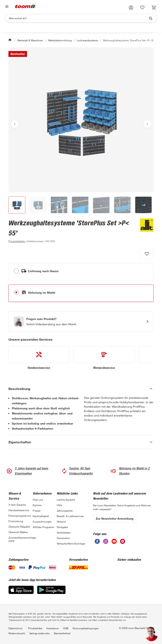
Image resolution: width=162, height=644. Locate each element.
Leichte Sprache (66, 500)
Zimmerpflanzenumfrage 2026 (21, 539)
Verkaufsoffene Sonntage (71, 543)
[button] (131, 8)
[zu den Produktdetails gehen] (17, 241)
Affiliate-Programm (43, 527)
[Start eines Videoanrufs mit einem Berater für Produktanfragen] (81, 321)
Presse (36, 511)
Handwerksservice (19, 510)
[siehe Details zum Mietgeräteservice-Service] (104, 358)
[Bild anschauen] (81, 120)
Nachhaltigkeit (41, 516)
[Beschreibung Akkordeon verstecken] (81, 389)
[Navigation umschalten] (6, 7)
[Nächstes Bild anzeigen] (147, 124)
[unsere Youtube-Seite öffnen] (114, 543)
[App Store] (21, 593)
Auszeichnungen (42, 522)
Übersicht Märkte (18, 532)
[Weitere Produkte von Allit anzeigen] (145, 231)
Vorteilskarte (64, 532)
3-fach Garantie (17, 505)
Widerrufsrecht (17, 633)
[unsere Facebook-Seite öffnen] (97, 543)
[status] (142, 8)
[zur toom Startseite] (25, 7)
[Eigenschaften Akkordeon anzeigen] (81, 442)
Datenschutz (16, 628)
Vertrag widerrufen (40, 633)
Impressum (53, 628)
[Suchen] (78, 18)
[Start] (10, 40)
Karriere (37, 505)
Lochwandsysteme (87, 40)
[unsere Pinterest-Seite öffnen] (123, 543)
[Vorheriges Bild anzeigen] (15, 124)
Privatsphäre (35, 628)
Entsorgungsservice (20, 516)
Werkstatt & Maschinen (30, 40)
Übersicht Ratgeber (19, 527)
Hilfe (59, 505)
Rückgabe (62, 527)
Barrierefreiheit (62, 633)
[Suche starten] (150, 18)
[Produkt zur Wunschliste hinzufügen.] (147, 254)
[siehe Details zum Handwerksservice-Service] (39, 358)
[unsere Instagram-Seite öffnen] (106, 543)
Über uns (38, 500)
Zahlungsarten (65, 511)
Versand (61, 522)
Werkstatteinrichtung (60, 40)
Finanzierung (16, 521)
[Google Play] (51, 593)
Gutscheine (63, 538)
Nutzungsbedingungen (86, 628)
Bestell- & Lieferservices (70, 516)
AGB (66, 628)
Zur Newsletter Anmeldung (115, 518)
